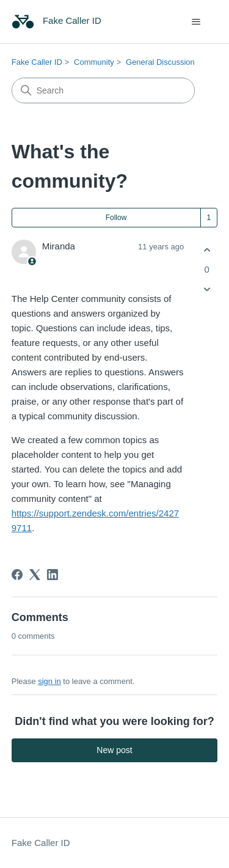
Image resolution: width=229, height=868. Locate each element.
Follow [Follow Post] (116, 218)
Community (94, 62)
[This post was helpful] (207, 250)
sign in (49, 681)
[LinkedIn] (53, 575)
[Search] (103, 90)
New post (114, 750)
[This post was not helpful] (207, 289)
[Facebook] (17, 575)
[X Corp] (35, 575)
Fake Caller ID (37, 62)
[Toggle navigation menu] (196, 22)
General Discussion (160, 62)
